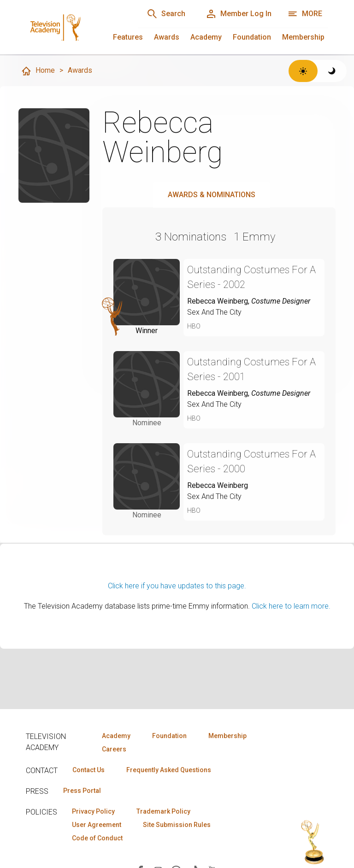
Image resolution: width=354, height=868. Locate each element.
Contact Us (88, 770)
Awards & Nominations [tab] (212, 195)
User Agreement (97, 825)
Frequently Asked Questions (169, 770)
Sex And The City (214, 312)
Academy (206, 37)
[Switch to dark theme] (332, 71)
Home (38, 71)
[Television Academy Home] (73, 28)
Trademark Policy (163, 811)
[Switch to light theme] (303, 71)
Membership (303, 37)
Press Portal (82, 791)
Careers (114, 749)
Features (128, 37)
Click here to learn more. (291, 606)
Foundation (252, 37)
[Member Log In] (239, 14)
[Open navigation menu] (305, 14)
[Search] (166, 14)
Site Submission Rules (177, 825)
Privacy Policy (93, 811)
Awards (167, 37)
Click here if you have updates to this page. (177, 586)
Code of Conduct (97, 838)
